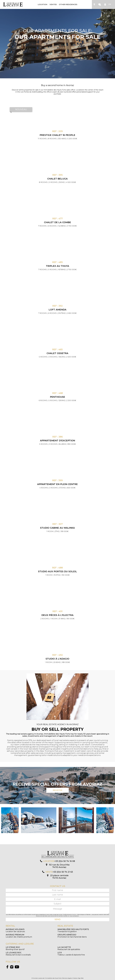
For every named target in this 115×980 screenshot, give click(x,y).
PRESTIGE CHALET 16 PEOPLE (57, 135)
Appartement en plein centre (57, 484)
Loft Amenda (57, 310)
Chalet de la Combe (57, 222)
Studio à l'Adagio (57, 659)
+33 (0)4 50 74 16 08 (65, 861)
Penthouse (57, 397)
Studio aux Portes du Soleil (57, 571)
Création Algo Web (78, 978)
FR (110, 4)
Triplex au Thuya (57, 266)
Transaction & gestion (73, 930)
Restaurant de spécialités (69, 948)
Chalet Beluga (57, 179)
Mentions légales (67, 978)
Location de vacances (15, 930)
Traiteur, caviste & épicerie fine (71, 954)
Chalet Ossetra (57, 353)
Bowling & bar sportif (15, 948)
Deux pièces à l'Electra (57, 615)
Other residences (68, 4)
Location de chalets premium (19, 936)
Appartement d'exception (57, 441)
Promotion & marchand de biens (72, 936)
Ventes (53, 4)
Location (43, 4)
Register (57, 790)
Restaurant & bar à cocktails (18, 954)
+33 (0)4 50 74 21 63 (63, 872)
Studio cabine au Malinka (57, 528)
